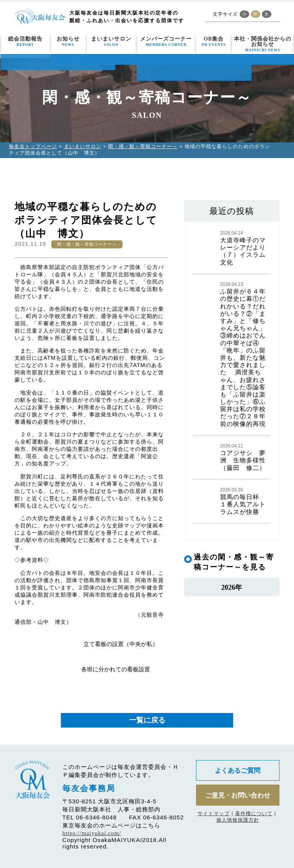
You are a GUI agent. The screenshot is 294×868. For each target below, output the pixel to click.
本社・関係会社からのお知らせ (263, 44)
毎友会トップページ (33, 146)
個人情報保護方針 (238, 821)
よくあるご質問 (238, 771)
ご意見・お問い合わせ (238, 796)
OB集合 (213, 42)
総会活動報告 (25, 42)
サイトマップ (214, 815)
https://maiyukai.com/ (92, 833)
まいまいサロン (111, 42)
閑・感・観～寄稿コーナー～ (143, 146)
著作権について (254, 815)
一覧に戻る (147, 720)
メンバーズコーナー (166, 42)
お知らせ (68, 42)
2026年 (231, 588)
